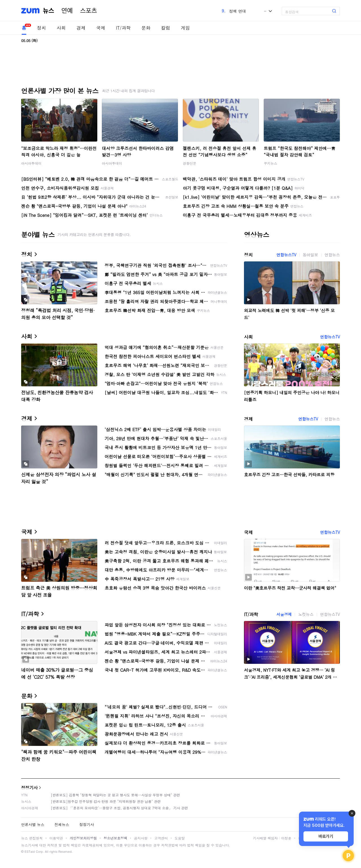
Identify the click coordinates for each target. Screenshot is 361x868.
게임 (185, 28)
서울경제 (284, 614)
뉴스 (49, 11)
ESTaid (30, 852)
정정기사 (29, 787)
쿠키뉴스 (270, 163)
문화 (146, 28)
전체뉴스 (62, 824)
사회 (61, 28)
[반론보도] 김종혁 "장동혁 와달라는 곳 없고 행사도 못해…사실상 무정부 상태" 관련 (115, 795)
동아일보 (310, 255)
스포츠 (89, 11)
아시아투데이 (31, 163)
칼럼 (166, 28)
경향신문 (190, 163)
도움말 (180, 838)
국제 (101, 28)
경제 (81, 28)
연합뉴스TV (286, 255)
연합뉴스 (332, 255)
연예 (67, 11)
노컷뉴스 (306, 614)
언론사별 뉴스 (33, 824)
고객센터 (161, 838)
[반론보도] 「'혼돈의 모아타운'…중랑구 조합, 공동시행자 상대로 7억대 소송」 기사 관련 (119, 808)
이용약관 (56, 838)
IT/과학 (123, 28)
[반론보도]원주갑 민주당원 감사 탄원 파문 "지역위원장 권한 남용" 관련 (106, 801)
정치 (41, 28)
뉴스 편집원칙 (32, 838)
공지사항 (141, 838)
